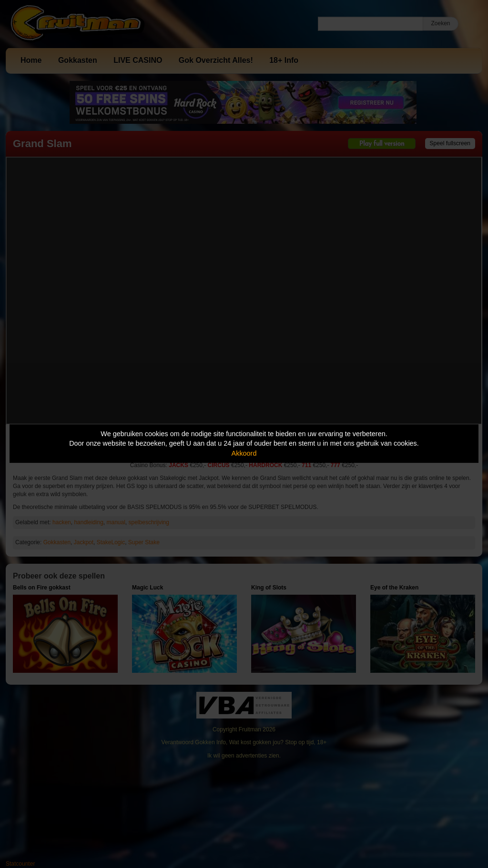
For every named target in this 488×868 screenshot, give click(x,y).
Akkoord (244, 453)
